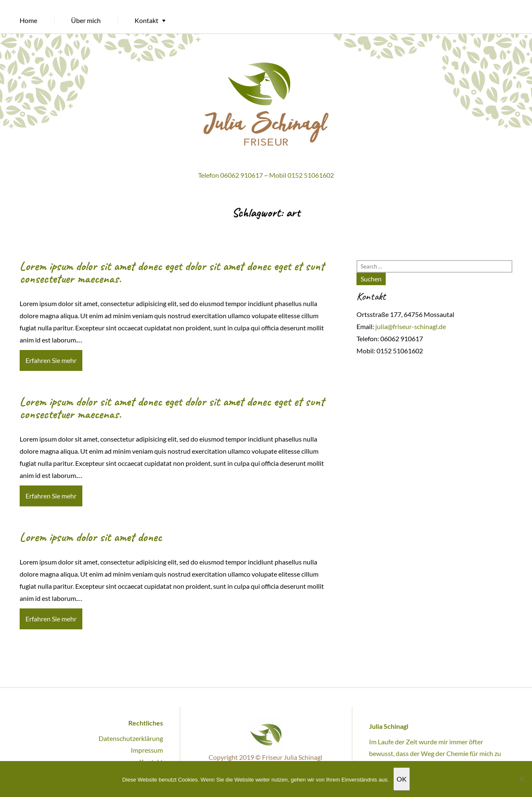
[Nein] (522, 779)
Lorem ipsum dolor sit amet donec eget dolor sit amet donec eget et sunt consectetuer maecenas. (172, 272)
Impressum (147, 750)
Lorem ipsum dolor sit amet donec (91, 537)
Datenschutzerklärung (131, 738)
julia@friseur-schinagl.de (411, 326)
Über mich (86, 20)
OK (402, 779)
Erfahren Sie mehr (51, 360)
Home (28, 20)
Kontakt (146, 20)
